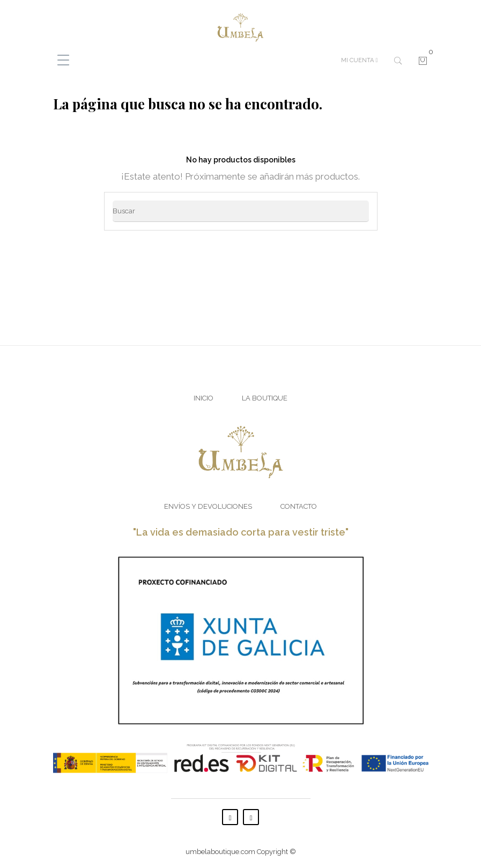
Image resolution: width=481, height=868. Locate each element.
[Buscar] (241, 211)
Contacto (299, 506)
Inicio (204, 398)
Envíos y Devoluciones (208, 506)
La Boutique (265, 398)
